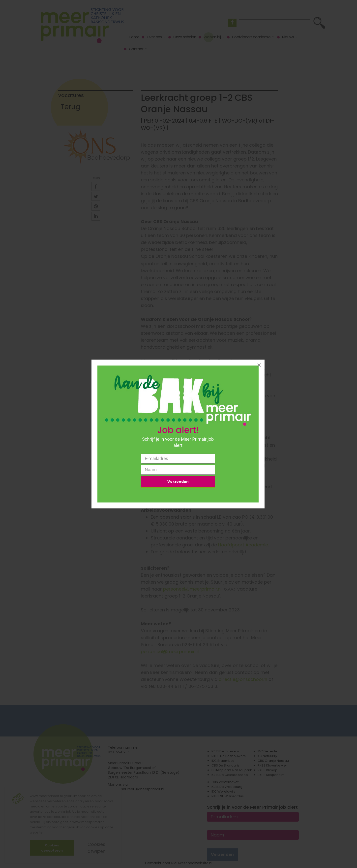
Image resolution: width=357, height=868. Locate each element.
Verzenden (178, 483)
